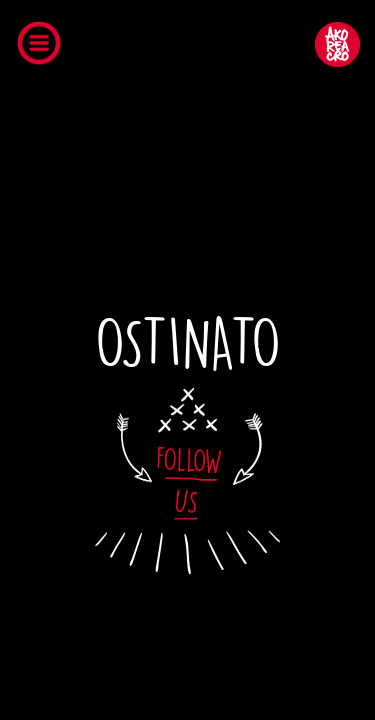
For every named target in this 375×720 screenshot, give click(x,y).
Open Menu (44, 47)
